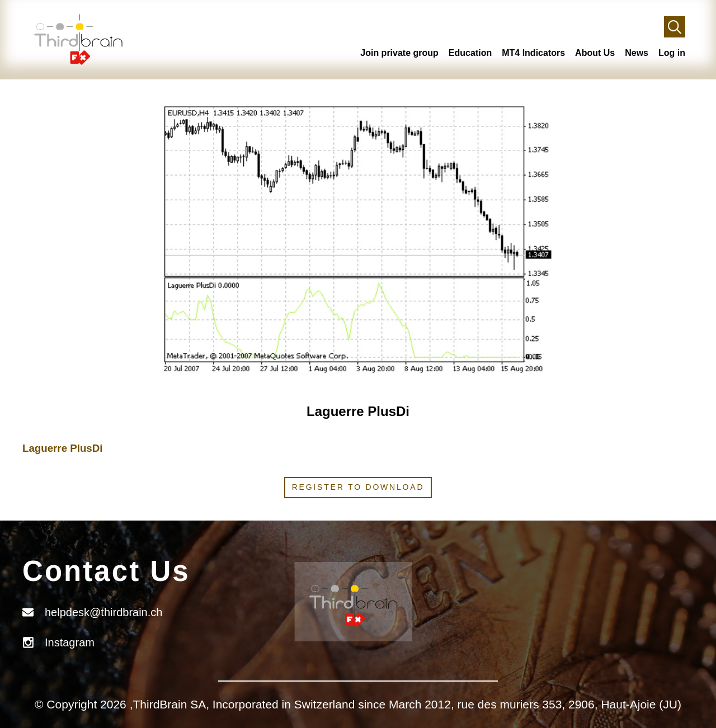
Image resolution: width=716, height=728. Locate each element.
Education (470, 53)
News (637, 53)
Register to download (358, 487)
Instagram (70, 642)
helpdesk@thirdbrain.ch (103, 612)
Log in (672, 53)
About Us (595, 53)
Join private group (399, 53)
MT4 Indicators (533, 53)
